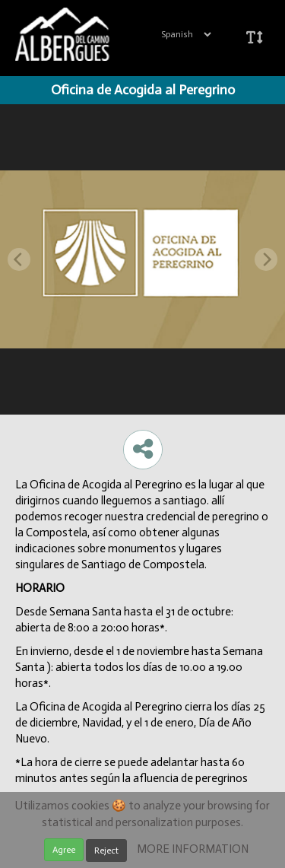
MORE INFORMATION (193, 849)
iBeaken (82, 34)
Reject (106, 851)
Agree (64, 850)
